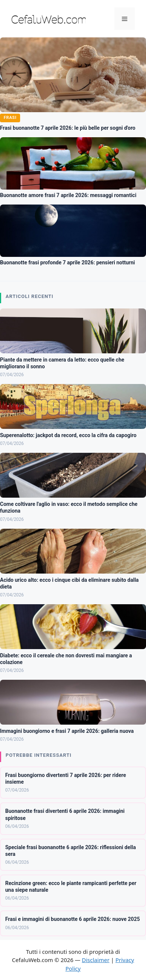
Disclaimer (96, 960)
